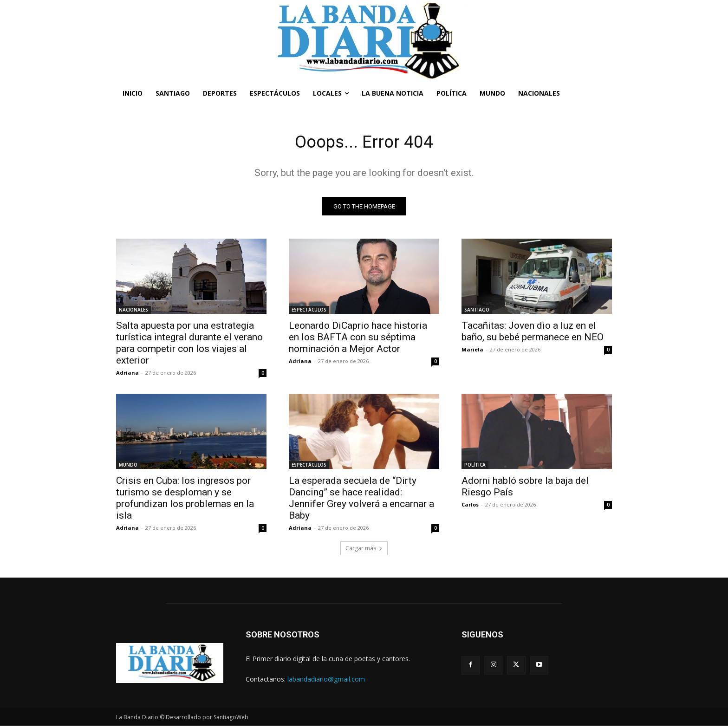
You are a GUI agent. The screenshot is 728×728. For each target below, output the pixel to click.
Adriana (127, 375)
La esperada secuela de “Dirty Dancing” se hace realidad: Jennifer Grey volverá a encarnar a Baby (361, 500)
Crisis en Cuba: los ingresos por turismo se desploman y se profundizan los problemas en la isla (185, 500)
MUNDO (128, 467)
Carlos (470, 507)
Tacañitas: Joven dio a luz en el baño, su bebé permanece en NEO (533, 334)
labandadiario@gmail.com (326, 681)
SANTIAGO (477, 312)
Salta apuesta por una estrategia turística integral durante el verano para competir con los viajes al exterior (189, 345)
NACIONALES (133, 312)
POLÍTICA (475, 467)
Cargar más (364, 550)
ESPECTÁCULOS (309, 312)
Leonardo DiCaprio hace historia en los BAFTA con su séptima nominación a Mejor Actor (358, 339)
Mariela (472, 352)
